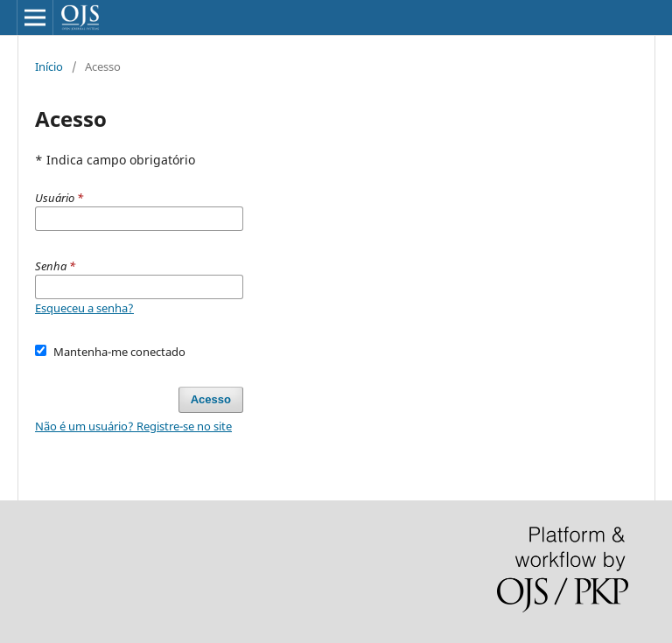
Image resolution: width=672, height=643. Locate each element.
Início (49, 66)
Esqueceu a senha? (84, 308)
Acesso (211, 399)
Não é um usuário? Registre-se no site (133, 426)
